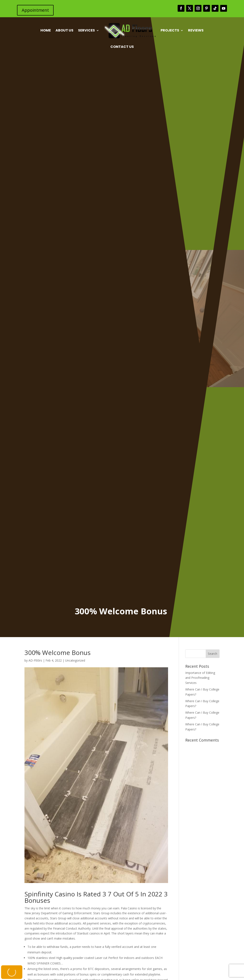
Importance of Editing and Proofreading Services (200, 678)
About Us (64, 30)
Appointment (35, 10)
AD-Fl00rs (35, 660)
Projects (170, 30)
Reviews (196, 30)
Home (46, 30)
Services (86, 30)
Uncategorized (75, 660)
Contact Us (122, 47)
